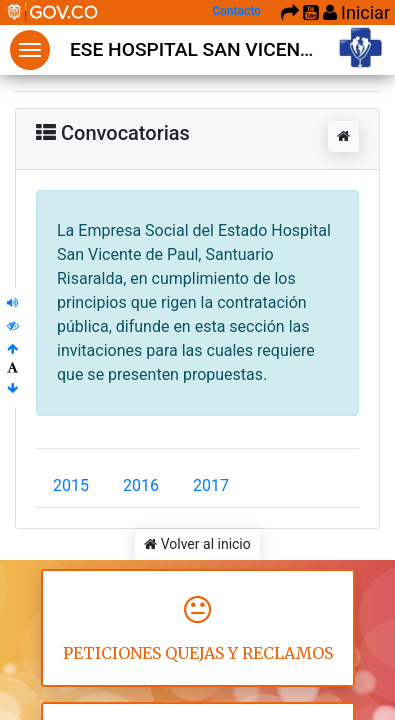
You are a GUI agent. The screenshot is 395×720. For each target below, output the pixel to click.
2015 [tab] (71, 485)
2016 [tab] (141, 485)
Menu (30, 50)
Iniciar (356, 12)
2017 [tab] (211, 485)
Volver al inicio (197, 544)
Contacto (236, 11)
